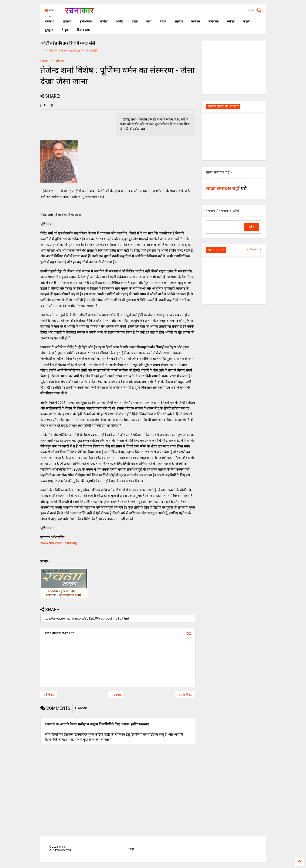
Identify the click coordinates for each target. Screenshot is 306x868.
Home (44, 61)
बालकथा (49, 21)
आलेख (120, 21)
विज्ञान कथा (83, 30)
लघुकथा (67, 21)
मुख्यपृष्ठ (116, 695)
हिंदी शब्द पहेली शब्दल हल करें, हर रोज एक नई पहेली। (74, 51)
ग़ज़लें (135, 21)
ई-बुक (65, 30)
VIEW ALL (254, 249)
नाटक (163, 21)
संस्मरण (179, 21)
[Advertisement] (234, 67)
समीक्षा (231, 21)
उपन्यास (196, 21)
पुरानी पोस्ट (185, 695)
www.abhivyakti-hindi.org (59, 543)
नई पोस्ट (49, 695)
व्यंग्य (149, 21)
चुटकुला (49, 30)
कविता (104, 21)
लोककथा (214, 21)
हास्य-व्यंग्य (86, 21)
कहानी (247, 21)
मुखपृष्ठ (131, 849)
